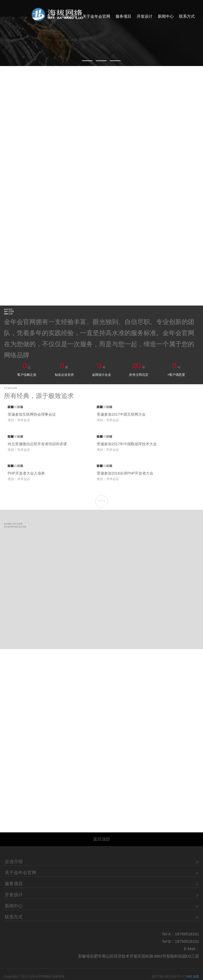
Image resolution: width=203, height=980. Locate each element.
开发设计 (145, 18)
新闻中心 (166, 18)
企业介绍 (69, 18)
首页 (51, 18)
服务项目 (123, 18)
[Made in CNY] (101, 33)
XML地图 (193, 956)
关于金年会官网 (96, 18)
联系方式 (187, 18)
